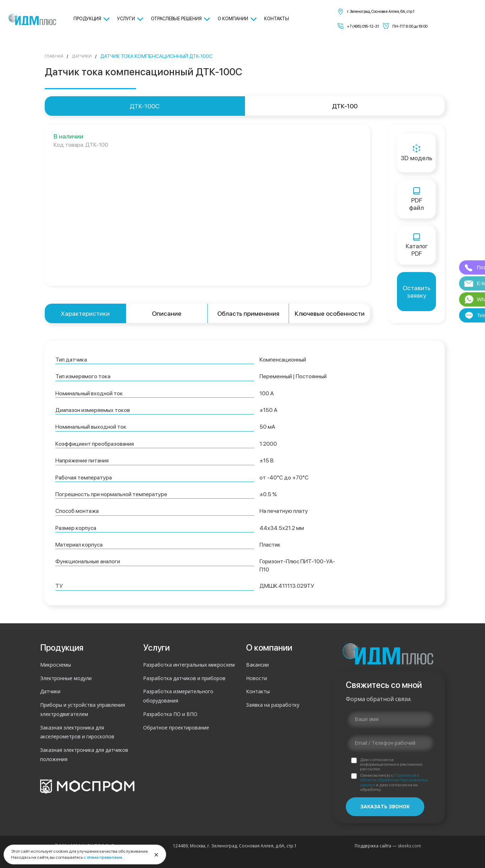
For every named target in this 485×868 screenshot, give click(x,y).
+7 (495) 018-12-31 (363, 26)
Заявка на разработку (273, 705)
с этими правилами (103, 857)
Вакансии (257, 665)
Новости (257, 678)
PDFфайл (416, 199)
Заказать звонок (385, 806)
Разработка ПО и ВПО (170, 714)
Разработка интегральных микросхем (189, 665)
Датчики (86, 56)
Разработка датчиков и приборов (184, 678)
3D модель (416, 153)
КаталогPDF (416, 245)
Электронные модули (66, 678)
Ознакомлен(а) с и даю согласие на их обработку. (394, 783)
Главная (56, 56)
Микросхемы (56, 665)
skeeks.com (409, 846)
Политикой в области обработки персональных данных (394, 780)
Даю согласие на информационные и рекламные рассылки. (391, 764)
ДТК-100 (345, 106)
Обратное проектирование (176, 728)
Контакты (258, 691)
